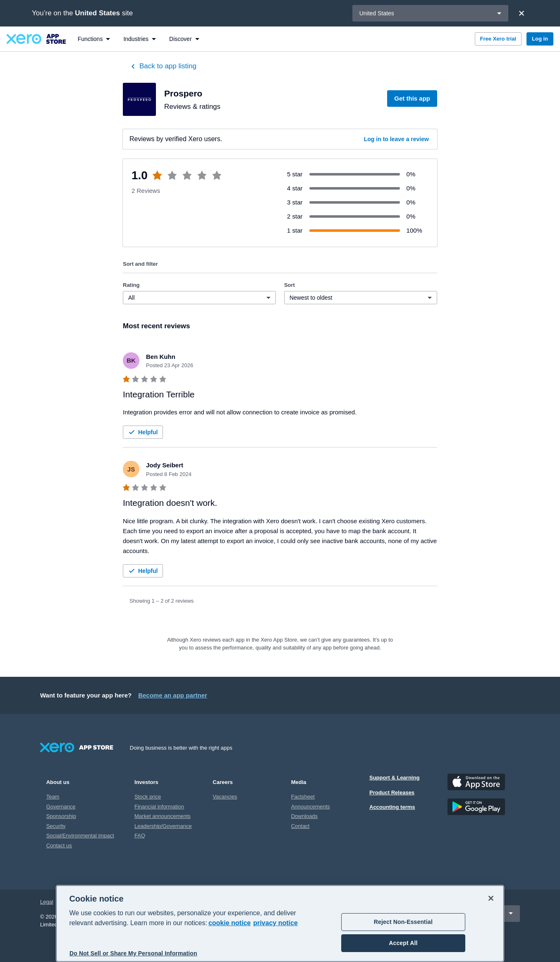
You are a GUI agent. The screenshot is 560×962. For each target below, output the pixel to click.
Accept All (403, 943)
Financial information (159, 807)
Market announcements (163, 816)
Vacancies (225, 797)
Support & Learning (394, 778)
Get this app (412, 98)
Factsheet (303, 797)
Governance (61, 807)
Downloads (304, 816)
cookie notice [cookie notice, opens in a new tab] (230, 923)
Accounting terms (392, 807)
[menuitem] (94, 39)
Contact (300, 826)
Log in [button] (540, 39)
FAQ (140, 836)
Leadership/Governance (163, 826)
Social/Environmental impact (80, 836)
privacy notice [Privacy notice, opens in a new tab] (275, 923)
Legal (47, 902)
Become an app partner (173, 695)
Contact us (59, 845)
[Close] (522, 13)
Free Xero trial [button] (498, 39)
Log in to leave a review (396, 139)
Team (53, 797)
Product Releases (392, 792)
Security (56, 826)
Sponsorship (61, 816)
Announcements (311, 807)
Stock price (148, 797)
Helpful (142, 432)
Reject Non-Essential (403, 922)
